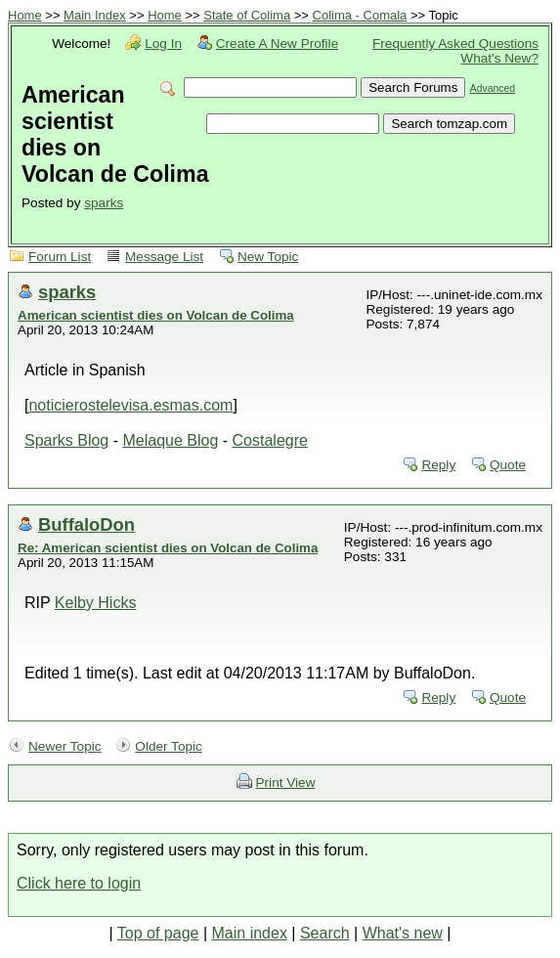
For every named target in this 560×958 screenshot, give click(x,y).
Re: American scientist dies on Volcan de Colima (168, 548)
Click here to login (79, 883)
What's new (403, 933)
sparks (104, 203)
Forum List (60, 257)
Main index (250, 933)
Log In (163, 44)
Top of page (158, 933)
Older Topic (169, 746)
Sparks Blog (66, 440)
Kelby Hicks (96, 603)
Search (325, 933)
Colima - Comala (360, 15)
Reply (438, 465)
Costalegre (270, 440)
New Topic (268, 257)
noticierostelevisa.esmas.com (130, 405)
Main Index (95, 15)
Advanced (493, 88)
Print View (286, 783)
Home (25, 15)
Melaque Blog (170, 440)
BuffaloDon (86, 524)
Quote (508, 465)
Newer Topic (65, 746)
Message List (164, 257)
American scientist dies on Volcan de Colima (156, 315)
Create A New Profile (277, 44)
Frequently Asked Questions (455, 44)
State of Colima (247, 15)
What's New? (499, 58)
